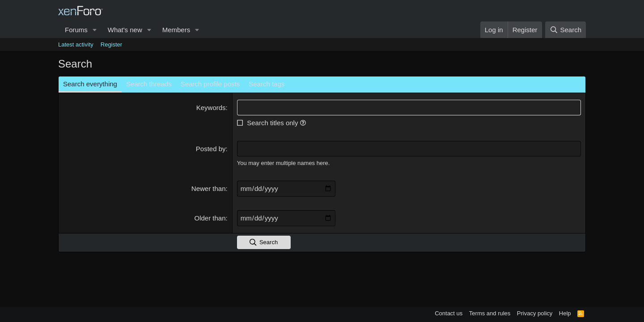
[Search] (566, 30)
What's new (125, 30)
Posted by (211, 149)
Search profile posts (210, 84)
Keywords (211, 108)
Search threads (149, 84)
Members (176, 30)
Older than (210, 218)
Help (565, 313)
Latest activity (76, 44)
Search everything (90, 84)
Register (111, 44)
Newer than (209, 189)
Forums (76, 30)
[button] (95, 30)
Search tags (267, 84)
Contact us (449, 313)
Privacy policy (535, 313)
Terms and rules (490, 313)
